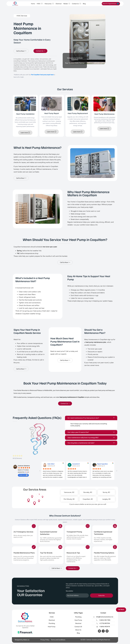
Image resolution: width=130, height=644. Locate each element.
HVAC (40, 4)
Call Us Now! (21, 51)
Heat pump (49, 4)
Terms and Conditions (58, 640)
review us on (23, 475)
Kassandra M (76, 464)
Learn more (25, 133)
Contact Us (76, 4)
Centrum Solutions (24, 466)
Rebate (67, 4)
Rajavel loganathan (102, 464)
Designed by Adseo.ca (22, 640)
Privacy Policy (45, 640)
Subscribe (102, 596)
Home (33, 4)
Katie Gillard (51, 464)
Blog (84, 4)
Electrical (59, 4)
